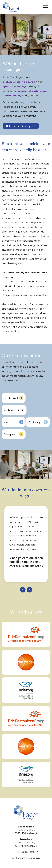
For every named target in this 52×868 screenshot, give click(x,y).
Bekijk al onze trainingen (21, 126)
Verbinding (38, 422)
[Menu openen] (45, 7)
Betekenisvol (14, 398)
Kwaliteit (14, 422)
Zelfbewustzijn (14, 410)
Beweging (14, 434)
